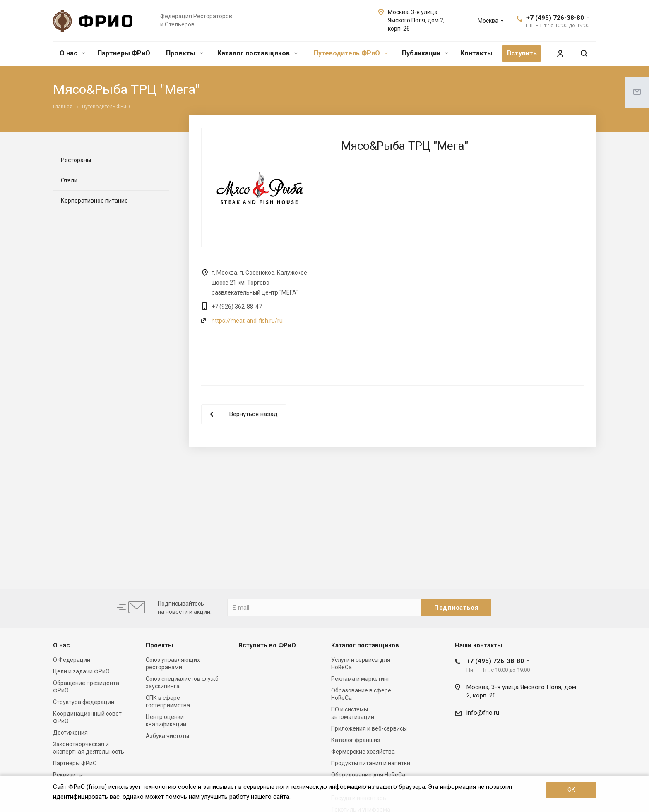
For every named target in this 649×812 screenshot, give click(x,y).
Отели (69, 180)
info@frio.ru (483, 713)
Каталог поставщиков (257, 53)
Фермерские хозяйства (363, 752)
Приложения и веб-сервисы (369, 728)
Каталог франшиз (356, 740)
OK (571, 790)
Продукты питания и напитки (371, 763)
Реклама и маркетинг (361, 679)
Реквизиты (68, 775)
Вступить (522, 53)
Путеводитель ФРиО (351, 53)
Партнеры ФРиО (124, 53)
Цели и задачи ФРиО (81, 671)
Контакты (476, 53)
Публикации (425, 53)
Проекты (185, 53)
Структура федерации (84, 702)
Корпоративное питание (94, 201)
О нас (72, 53)
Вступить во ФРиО (267, 645)
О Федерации (72, 660)
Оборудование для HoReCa (368, 775)
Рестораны (76, 160)
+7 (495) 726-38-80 (555, 18)
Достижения (70, 733)
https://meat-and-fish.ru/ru (247, 321)
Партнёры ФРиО (75, 763)
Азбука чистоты (167, 736)
